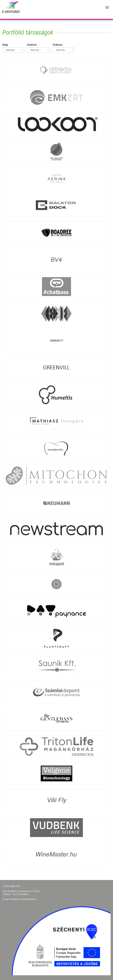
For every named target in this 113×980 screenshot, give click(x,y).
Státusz (58, 45)
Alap (5, 45)
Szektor (32, 45)
